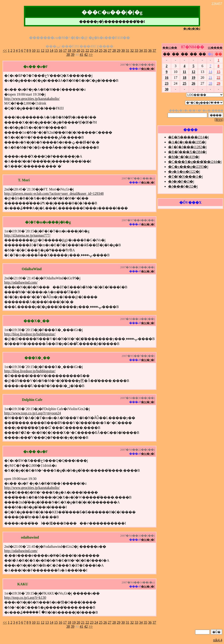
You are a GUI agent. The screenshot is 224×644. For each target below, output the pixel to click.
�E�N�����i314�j (188, 137)
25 (101, 50)
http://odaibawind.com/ (21, 282)
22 (87, 50)
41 (81, 55)
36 (150, 50)
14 (51, 50)
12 (42, 50)
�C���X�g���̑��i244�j (195, 162)
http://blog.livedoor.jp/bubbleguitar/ (30, 334)
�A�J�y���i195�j (187, 142)
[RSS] (219, 120)
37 (154, 50)
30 (123, 50)
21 (83, 50)
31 (127, 50)
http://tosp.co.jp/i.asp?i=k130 (25, 598)
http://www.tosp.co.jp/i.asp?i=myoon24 (33, 413)
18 (69, 50)
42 (86, 55)
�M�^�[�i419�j (184, 157)
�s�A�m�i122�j (184, 172)
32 (132, 50)
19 (74, 50)
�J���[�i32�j (183, 186)
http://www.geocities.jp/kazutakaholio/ (32, 99)
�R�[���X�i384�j (187, 152)
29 (118, 50)
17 (65, 50)
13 (47, 50)
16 (60, 50)
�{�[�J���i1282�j (187, 147)
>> (91, 55)
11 (38, 50)
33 (136, 50)
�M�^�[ (148, 69)
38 (68, 55)
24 (96, 50)
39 (72, 55)
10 (34, 50)
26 (105, 50)
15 (56, 50)
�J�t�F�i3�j (181, 181)
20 (78, 50)
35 (145, 50)
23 (92, 50)
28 (114, 50)
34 (141, 50)
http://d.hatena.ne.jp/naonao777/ (27, 235)
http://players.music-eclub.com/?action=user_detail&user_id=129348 (54, 194)
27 (110, 50)
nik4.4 (218, 640)
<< (5, 50)
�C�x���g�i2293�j (188, 167)
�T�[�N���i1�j (186, 177)
